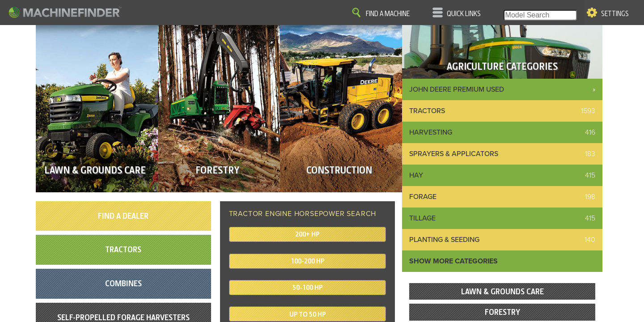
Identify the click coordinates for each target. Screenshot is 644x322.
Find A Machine (388, 14)
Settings (615, 14)
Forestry (502, 312)
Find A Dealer (123, 216)
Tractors (123, 249)
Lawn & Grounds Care (502, 291)
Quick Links (464, 14)
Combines (123, 283)
